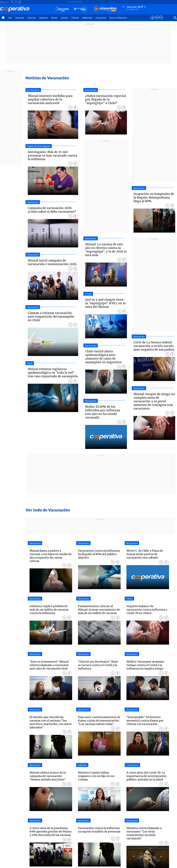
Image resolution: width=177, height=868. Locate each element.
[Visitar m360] (157, 20)
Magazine (20, 18)
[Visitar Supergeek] (161, 20)
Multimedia (87, 18)
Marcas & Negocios (118, 18)
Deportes (32, 18)
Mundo (54, 18)
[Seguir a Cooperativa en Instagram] (20, 2)
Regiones (44, 18)
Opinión (64, 18)
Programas (101, 18)
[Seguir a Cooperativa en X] (16, 2)
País (10, 18)
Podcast (75, 18)
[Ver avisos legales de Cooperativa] (152, 20)
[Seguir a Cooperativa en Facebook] (12, 2)
